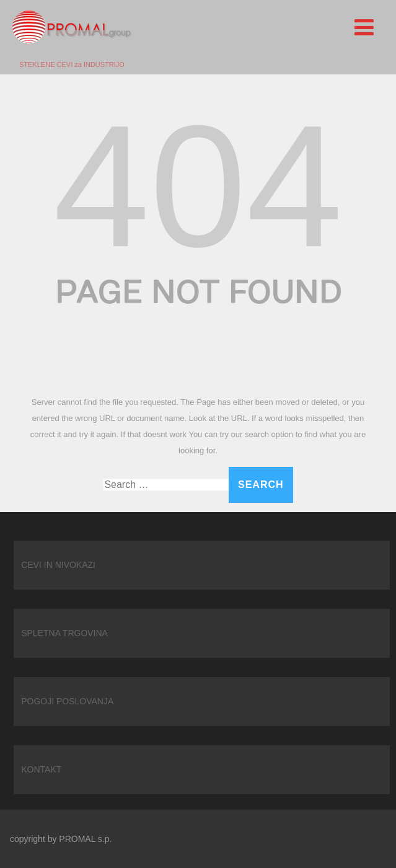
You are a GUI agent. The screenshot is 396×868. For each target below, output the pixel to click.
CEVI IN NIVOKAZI (58, 565)
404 (198, 186)
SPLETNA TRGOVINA (64, 633)
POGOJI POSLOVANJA (67, 701)
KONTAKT (41, 769)
